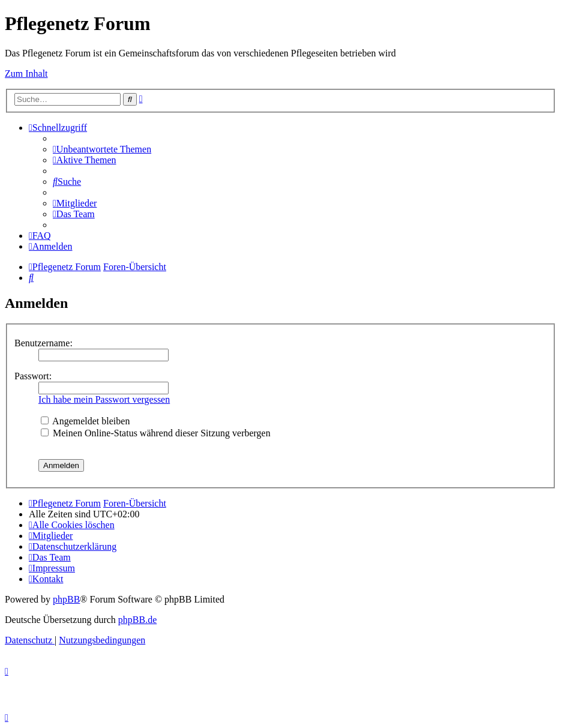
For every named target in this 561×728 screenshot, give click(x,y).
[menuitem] (102, 149)
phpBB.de (137, 620)
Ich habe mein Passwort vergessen (104, 399)
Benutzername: (43, 343)
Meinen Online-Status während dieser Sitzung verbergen (156, 433)
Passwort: (33, 376)
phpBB (66, 599)
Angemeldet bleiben (85, 421)
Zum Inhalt (26, 74)
